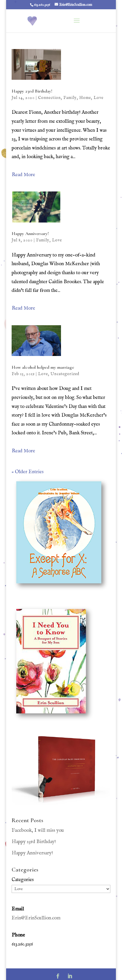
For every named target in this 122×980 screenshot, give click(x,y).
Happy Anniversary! (30, 234)
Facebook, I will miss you (38, 830)
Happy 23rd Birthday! (33, 91)
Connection (49, 98)
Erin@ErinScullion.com (36, 918)
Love (98, 98)
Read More (23, 175)
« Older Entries (28, 472)
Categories (23, 880)
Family (70, 98)
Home (85, 98)
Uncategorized (65, 374)
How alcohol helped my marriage (43, 367)
